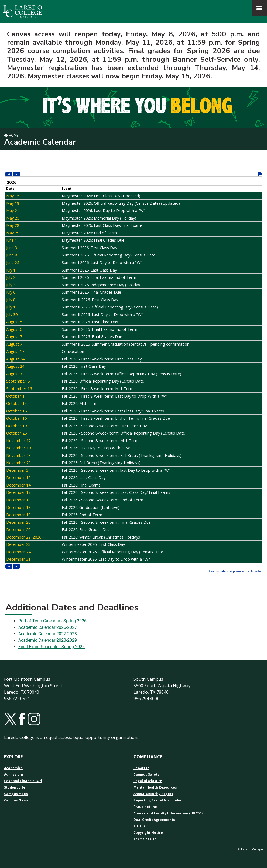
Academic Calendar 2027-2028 (48, 634)
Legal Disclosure (148, 781)
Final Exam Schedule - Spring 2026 (52, 647)
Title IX (140, 826)
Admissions (14, 775)
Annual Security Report (153, 794)
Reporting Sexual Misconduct (159, 800)
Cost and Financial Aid (23, 781)
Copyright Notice (148, 833)
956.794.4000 (146, 699)
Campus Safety (146, 775)
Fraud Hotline (145, 807)
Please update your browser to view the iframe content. (133, 373)
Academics (13, 768)
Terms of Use (145, 839)
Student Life (15, 787)
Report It (141, 768)
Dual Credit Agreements (154, 820)
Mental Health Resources (155, 787)
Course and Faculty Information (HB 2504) (169, 813)
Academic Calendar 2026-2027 (48, 627)
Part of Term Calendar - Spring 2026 (52, 621)
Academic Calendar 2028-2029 (48, 640)
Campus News (16, 800)
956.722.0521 (17, 699)
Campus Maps (16, 794)
